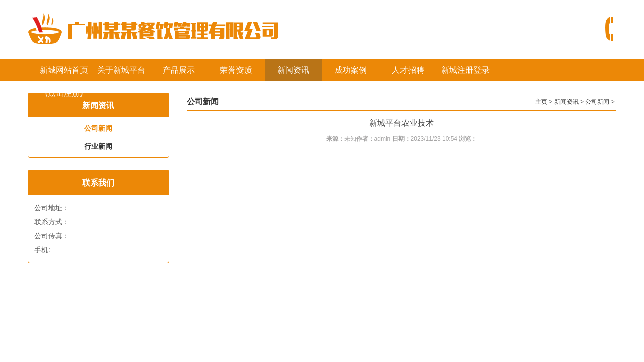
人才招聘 (408, 70)
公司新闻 (98, 128)
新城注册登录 (465, 70)
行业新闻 (98, 146)
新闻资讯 (293, 70)
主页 (541, 102)
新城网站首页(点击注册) (64, 74)
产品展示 (179, 70)
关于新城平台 (121, 70)
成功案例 (351, 70)
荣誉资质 (236, 70)
